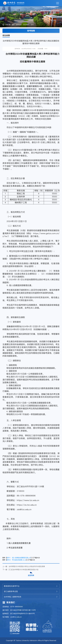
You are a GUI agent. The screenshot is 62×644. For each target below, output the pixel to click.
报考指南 (19, 25)
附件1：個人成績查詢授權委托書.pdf (19, 558)
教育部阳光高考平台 (12, 586)
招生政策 (26, 25)
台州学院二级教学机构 (13, 597)
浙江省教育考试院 (11, 591)
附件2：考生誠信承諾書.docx (16, 560)
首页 (13, 25)
